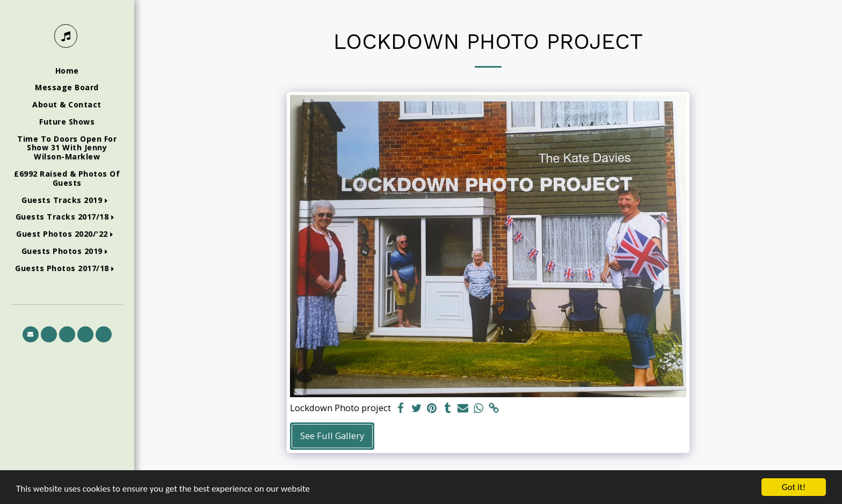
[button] (67, 200)
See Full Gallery (332, 436)
